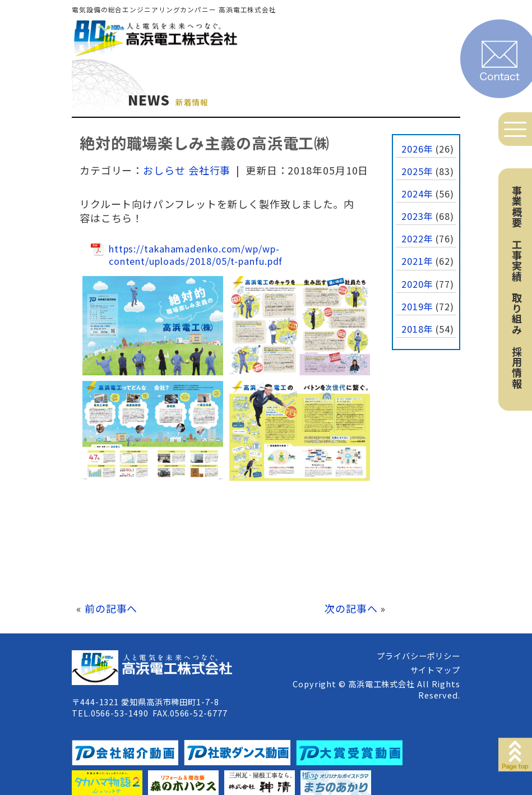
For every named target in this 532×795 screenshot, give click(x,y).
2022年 (417, 238)
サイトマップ (435, 670)
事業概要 (517, 206)
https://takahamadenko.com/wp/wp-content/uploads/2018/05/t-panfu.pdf (196, 255)
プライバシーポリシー (418, 656)
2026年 (417, 149)
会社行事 (210, 170)
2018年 (417, 329)
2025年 (417, 171)
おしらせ (164, 170)
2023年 (417, 216)
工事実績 (517, 260)
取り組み (517, 314)
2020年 (417, 284)
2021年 (417, 261)
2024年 (417, 194)
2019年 (417, 306)
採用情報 (517, 367)
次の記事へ (351, 608)
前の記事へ (111, 608)
